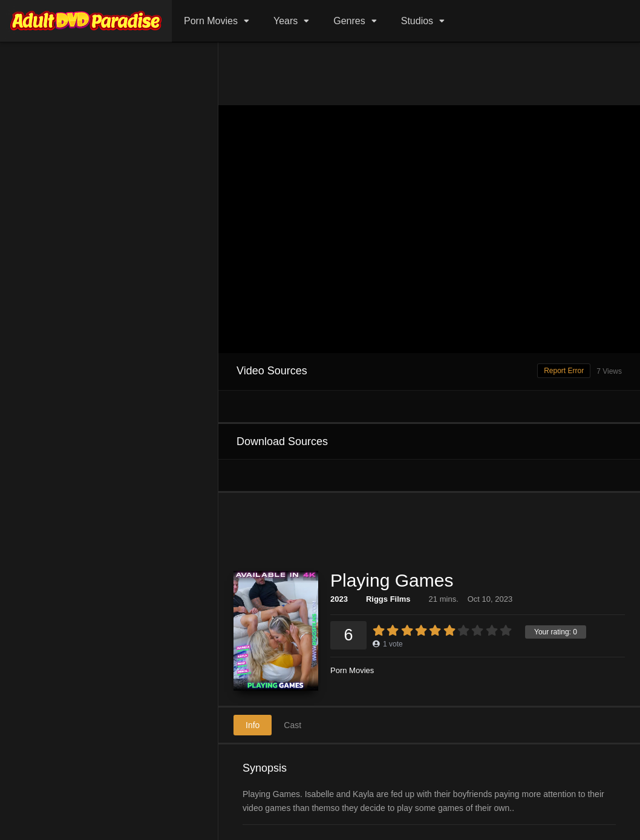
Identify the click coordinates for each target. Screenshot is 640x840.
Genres (349, 21)
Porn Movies (211, 21)
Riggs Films (388, 599)
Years (286, 21)
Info (253, 725)
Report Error (564, 371)
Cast (292, 725)
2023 (339, 599)
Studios (417, 21)
